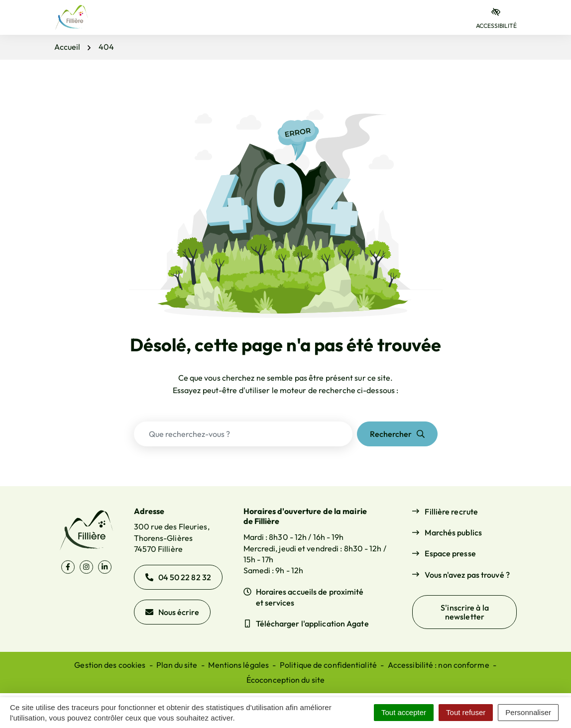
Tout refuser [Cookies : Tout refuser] (466, 712)
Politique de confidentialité (328, 665)
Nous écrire (172, 612)
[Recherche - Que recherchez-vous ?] (243, 434)
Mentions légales (238, 665)
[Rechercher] (397, 434)
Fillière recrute (451, 512)
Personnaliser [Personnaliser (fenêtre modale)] (528, 712)
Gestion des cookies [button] (110, 665)
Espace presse (450, 553)
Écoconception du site (285, 680)
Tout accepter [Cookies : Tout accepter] (404, 712)
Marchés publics (453, 532)
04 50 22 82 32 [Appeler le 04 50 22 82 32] (178, 577)
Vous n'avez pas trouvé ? (467, 575)
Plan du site (177, 665)
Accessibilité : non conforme (439, 665)
